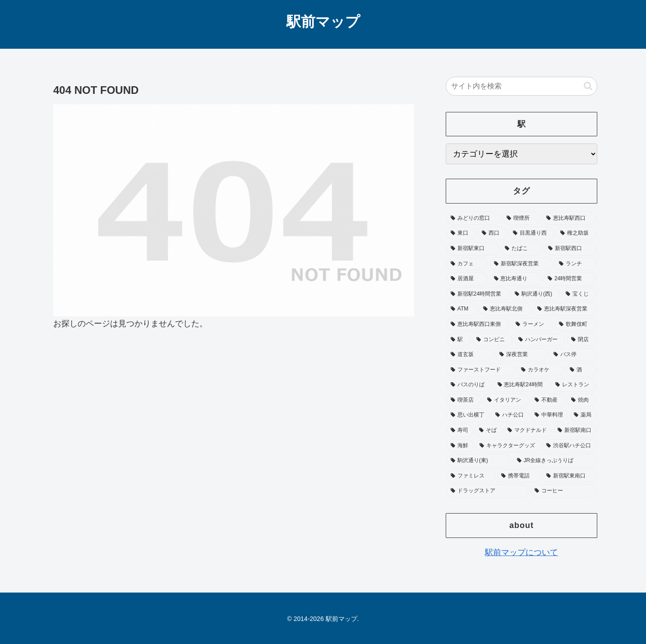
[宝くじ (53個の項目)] (579, 294)
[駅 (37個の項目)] (459, 340)
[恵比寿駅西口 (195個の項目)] (569, 218)
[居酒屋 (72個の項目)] (467, 279)
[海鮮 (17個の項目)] (460, 446)
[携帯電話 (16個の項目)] (519, 476)
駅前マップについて (521, 552)
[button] (588, 86)
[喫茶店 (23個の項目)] (464, 400)
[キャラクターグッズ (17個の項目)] (508, 446)
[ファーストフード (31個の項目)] (481, 370)
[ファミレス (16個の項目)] (471, 476)
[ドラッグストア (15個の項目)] (488, 491)
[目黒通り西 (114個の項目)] (532, 233)
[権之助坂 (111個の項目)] (576, 233)
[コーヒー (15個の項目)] (563, 491)
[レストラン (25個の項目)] (574, 385)
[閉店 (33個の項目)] (582, 340)
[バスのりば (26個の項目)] (469, 385)
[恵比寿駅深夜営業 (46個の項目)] (565, 309)
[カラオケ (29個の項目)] (540, 370)
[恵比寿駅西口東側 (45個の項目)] (478, 324)
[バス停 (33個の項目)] (573, 355)
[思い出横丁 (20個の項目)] (468, 415)
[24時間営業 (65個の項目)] (570, 279)
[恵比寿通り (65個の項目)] (516, 279)
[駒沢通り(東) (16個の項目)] (479, 461)
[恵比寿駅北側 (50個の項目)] (505, 309)
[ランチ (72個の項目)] (576, 264)
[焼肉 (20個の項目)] (582, 400)
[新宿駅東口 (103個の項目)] (473, 249)
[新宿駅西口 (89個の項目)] (570, 249)
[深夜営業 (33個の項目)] (521, 355)
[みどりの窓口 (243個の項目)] (474, 218)
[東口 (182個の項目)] (461, 233)
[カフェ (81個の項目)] (467, 264)
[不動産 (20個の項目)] (548, 400)
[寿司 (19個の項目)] (460, 431)
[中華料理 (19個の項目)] (549, 415)
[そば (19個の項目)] (488, 431)
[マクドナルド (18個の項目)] (528, 431)
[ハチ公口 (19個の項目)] (510, 415)
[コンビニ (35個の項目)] (492, 340)
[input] (521, 86)
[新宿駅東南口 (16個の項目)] (569, 476)
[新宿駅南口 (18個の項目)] (575, 431)
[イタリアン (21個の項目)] (506, 400)
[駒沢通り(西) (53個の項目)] (535, 294)
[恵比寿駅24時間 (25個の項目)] (522, 385)
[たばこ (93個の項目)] (521, 249)
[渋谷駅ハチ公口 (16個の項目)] (569, 446)
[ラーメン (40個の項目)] (532, 324)
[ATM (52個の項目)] (462, 309)
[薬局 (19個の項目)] (583, 415)
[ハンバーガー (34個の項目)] (540, 340)
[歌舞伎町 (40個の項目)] (576, 324)
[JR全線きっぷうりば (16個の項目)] (555, 461)
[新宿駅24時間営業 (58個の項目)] (478, 294)
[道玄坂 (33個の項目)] (470, 355)
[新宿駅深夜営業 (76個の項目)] (521, 264)
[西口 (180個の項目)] (492, 233)
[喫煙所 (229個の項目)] (521, 218)
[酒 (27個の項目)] (581, 370)
